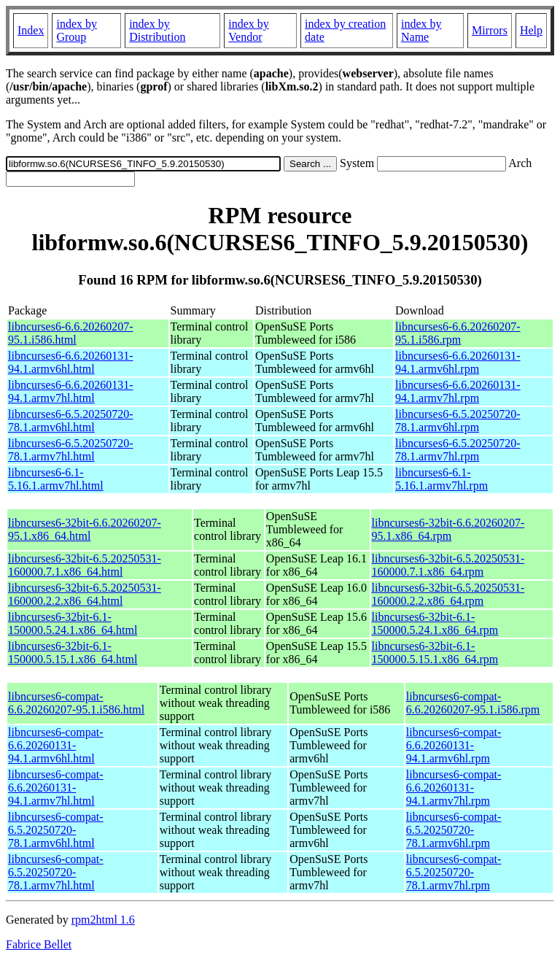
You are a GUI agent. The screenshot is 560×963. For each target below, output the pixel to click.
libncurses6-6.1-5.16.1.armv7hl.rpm (442, 479)
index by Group (77, 30)
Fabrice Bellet (39, 944)
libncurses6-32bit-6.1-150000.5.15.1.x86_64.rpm (435, 653)
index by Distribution (157, 30)
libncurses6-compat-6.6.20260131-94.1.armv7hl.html (56, 788)
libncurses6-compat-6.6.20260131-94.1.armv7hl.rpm (454, 788)
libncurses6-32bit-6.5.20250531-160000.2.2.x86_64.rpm (448, 594)
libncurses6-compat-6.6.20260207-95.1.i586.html (76, 703)
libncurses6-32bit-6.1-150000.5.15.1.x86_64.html (73, 653)
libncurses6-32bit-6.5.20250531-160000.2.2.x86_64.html (85, 594)
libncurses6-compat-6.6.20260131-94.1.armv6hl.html (56, 745)
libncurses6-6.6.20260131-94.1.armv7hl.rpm (458, 391)
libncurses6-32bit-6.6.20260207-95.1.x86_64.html (85, 529)
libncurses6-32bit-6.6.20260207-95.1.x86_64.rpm (448, 529)
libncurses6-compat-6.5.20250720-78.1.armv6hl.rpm (454, 830)
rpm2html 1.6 (103, 920)
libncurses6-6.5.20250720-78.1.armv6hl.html (71, 421)
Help (531, 30)
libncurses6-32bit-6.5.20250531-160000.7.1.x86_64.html (85, 565)
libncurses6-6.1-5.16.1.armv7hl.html (56, 479)
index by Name (421, 30)
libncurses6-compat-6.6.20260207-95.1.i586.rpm (473, 703)
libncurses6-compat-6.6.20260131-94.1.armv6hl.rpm (454, 745)
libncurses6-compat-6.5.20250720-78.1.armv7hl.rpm (454, 872)
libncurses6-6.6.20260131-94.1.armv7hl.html (71, 391)
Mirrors (490, 30)
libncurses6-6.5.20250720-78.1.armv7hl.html (71, 450)
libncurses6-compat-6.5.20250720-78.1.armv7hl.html (56, 872)
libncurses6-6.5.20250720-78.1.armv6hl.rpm (458, 421)
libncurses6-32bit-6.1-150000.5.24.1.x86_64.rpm (435, 623)
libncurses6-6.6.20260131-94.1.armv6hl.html (71, 362)
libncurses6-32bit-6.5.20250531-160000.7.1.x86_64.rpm (448, 565)
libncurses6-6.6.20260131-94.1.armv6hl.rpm (458, 362)
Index (31, 30)
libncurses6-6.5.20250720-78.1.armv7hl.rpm (458, 450)
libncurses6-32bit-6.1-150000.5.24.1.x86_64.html (73, 623)
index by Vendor (249, 30)
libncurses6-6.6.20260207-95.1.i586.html (71, 333)
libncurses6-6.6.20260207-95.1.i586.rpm (458, 333)
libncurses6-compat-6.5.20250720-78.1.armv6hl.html (56, 830)
